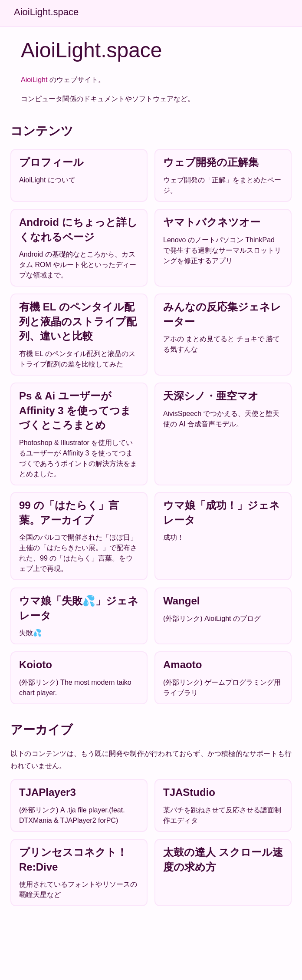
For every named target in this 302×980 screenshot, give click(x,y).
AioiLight (34, 80)
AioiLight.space (46, 12)
